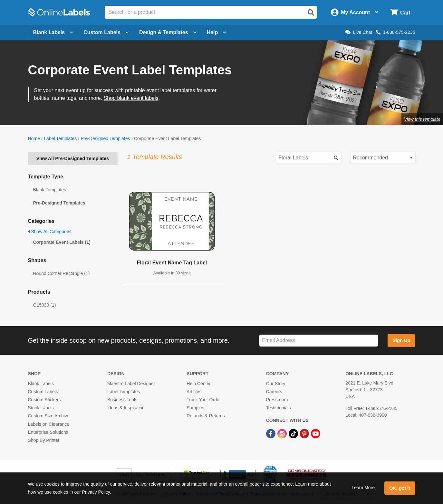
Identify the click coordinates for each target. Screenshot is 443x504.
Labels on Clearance (49, 424)
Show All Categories (50, 232)
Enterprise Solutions (48, 432)
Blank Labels (41, 384)
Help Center (199, 384)
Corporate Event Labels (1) (62, 242)
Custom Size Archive (49, 416)
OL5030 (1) (45, 305)
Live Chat (359, 32)
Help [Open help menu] (217, 32)
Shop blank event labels (131, 98)
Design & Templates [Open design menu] (168, 32)
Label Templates (60, 138)
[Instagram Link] (283, 433)
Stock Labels (41, 408)
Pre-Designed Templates (105, 138)
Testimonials (279, 408)
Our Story (276, 384)
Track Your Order (204, 400)
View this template (422, 119)
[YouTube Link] (316, 433)
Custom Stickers (44, 400)
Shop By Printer (44, 440)
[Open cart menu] (400, 12)
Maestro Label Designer (131, 384)
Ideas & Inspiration (126, 408)
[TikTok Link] (294, 433)
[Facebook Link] (271, 433)
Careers (274, 392)
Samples (195, 408)
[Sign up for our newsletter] (319, 341)
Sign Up (401, 340)
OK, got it (400, 488)
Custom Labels (43, 392)
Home (34, 138)
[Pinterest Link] (305, 433)
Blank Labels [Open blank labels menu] (53, 32)
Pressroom (277, 400)
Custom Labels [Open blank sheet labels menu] (106, 32)
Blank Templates (50, 190)
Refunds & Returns (206, 416)
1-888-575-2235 (396, 32)
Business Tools (122, 400)
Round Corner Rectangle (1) (62, 273)
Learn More (363, 488)
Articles (194, 392)
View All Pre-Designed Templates (73, 158)
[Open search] (311, 13)
